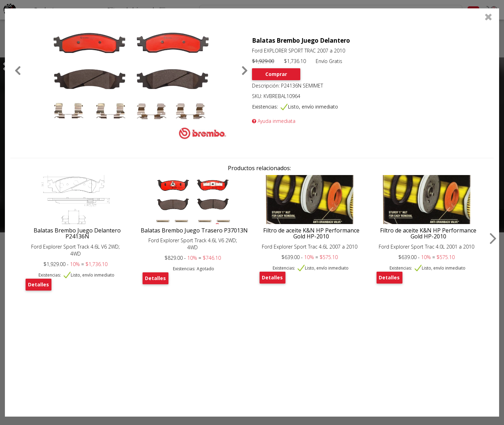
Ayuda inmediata (274, 121)
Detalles (38, 284)
